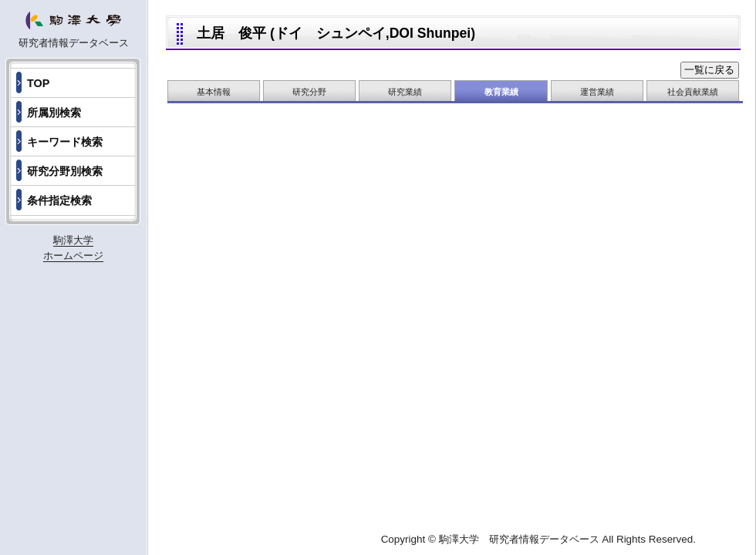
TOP (38, 83)
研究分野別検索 (65, 171)
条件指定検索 (59, 200)
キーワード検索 (65, 142)
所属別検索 (54, 113)
